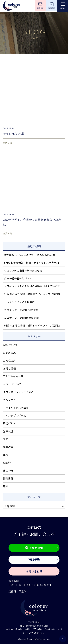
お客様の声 (9, 361)
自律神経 (8, 471)
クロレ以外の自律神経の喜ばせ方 (23, 271)
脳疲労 (7, 463)
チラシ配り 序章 (14, 134)
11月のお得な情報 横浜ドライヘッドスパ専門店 (32, 294)
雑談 (6, 486)
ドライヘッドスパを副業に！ (21, 302)
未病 (6, 439)
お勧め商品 (9, 353)
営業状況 (8, 431)
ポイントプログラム (15, 416)
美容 (6, 455)
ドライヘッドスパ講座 (16, 408)
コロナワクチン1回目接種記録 (21, 318)
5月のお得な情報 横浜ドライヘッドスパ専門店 (32, 263)
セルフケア (9, 400)
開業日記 (7, 143)
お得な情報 (9, 368)
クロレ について (12, 384)
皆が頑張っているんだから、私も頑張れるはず (31, 255)
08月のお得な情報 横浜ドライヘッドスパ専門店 (32, 325)
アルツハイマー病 (13, 376)
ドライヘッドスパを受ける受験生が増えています (32, 286)
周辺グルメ (9, 423)
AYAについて (10, 345)
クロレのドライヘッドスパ (18, 392)
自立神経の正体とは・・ (18, 278)
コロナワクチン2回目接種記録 (21, 310)
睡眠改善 (8, 447)
